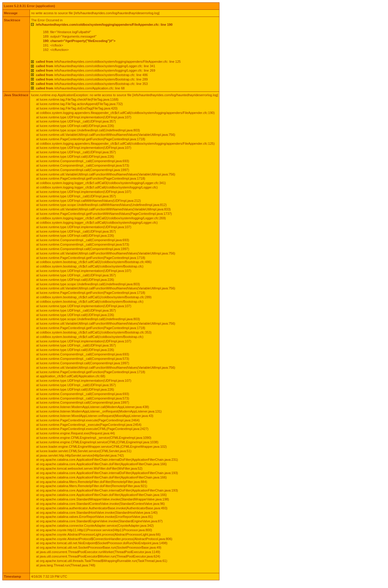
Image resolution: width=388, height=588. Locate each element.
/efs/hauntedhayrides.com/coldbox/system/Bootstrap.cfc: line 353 (92, 84)
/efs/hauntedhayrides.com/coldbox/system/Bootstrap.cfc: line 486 (92, 75)
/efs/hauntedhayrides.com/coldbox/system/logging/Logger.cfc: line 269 (96, 70)
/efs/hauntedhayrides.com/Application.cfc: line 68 (80, 88)
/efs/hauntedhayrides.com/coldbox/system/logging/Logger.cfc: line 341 (96, 66)
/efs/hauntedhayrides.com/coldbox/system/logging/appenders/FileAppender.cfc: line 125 (108, 62)
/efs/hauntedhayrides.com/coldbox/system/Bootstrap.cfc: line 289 (92, 79)
